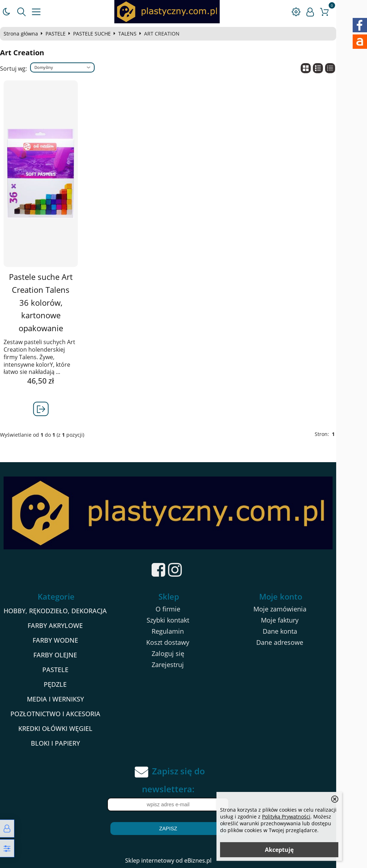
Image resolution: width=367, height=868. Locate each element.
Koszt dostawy (182, 643)
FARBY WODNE (65, 641)
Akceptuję (279, 850)
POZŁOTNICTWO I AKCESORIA (65, 714)
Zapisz (183, 829)
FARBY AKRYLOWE (65, 626)
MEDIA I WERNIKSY (65, 699)
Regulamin (182, 632)
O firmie (183, 609)
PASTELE (63, 34)
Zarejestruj (182, 665)
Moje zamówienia (301, 609)
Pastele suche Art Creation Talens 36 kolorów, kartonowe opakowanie (50, 302)
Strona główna (28, 34)
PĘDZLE (65, 685)
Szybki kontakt (183, 620)
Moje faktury (301, 620)
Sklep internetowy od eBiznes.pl (184, 860)
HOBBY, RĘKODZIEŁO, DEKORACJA (65, 611)
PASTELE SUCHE (99, 34)
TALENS (135, 34)
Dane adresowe (301, 643)
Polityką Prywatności (286, 817)
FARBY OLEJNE (65, 655)
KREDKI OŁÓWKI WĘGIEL (65, 729)
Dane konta (301, 632)
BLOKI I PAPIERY (65, 743)
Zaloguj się (183, 654)
